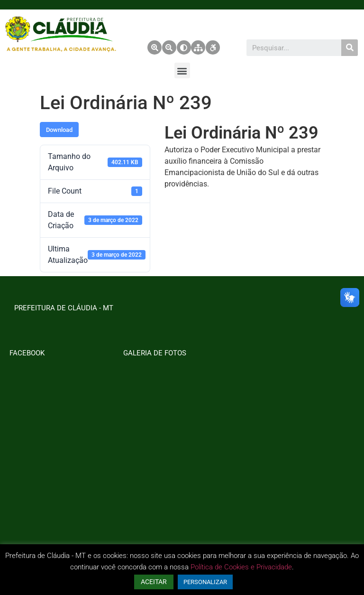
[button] (182, 70)
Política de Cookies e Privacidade (241, 567)
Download (59, 130)
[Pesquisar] (350, 48)
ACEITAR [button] (154, 582)
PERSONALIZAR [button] (205, 582)
